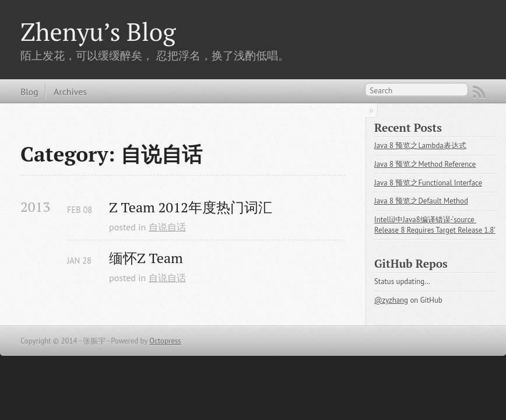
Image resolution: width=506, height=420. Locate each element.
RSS (479, 92)
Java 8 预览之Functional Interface (428, 183)
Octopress (165, 341)
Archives (70, 92)
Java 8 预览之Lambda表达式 (420, 146)
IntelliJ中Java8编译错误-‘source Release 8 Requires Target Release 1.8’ (435, 225)
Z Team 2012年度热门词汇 (191, 207)
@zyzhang (391, 300)
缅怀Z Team (146, 258)
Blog (29, 92)
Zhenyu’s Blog (98, 32)
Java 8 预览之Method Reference (425, 164)
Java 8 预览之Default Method (421, 201)
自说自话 (167, 227)
